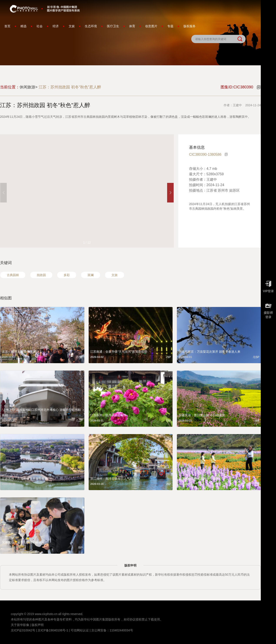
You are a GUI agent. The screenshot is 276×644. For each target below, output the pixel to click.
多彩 (67, 275)
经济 (56, 26)
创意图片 (151, 26)
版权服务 (190, 26)
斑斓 (91, 275)
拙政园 (41, 275)
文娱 (72, 26)
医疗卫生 (113, 26)
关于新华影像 (20, 625)
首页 (7, 26)
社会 (40, 26)
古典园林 (13, 275)
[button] (170, 193)
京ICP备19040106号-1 (53, 630)
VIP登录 (268, 286)
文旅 (115, 275)
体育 (132, 26)
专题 (170, 26)
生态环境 (91, 26)
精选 (23, 26)
